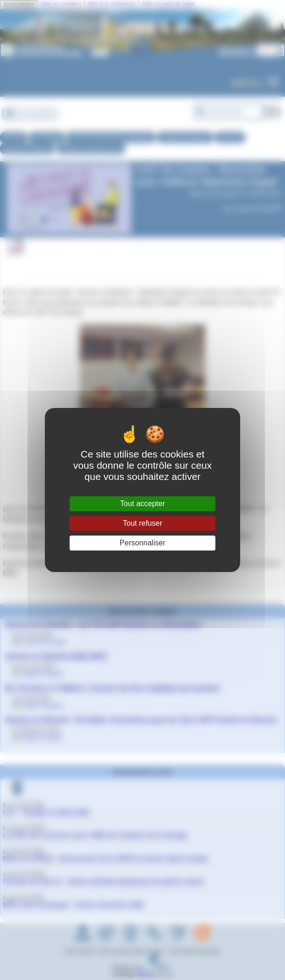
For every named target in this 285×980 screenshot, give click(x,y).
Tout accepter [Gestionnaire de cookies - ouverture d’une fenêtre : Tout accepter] (142, 504)
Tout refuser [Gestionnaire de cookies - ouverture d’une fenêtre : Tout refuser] (142, 523)
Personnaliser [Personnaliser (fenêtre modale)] (142, 543)
